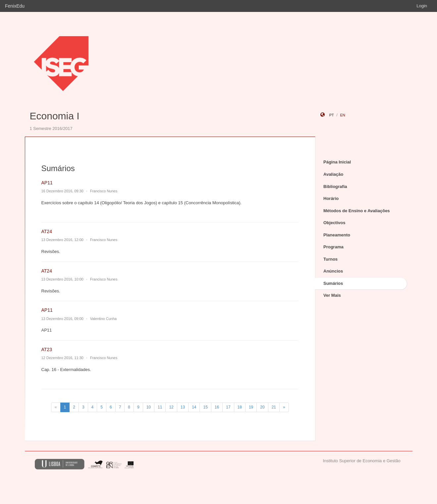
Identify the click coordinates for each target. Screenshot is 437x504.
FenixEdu (15, 6)
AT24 (47, 231)
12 (171, 407)
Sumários (333, 283)
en (342, 115)
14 (194, 407)
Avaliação (333, 174)
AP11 (47, 183)
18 (240, 407)
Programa (333, 247)
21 (274, 407)
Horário (331, 198)
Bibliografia (335, 187)
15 (205, 407)
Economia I (55, 116)
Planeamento (337, 235)
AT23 (47, 349)
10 (149, 407)
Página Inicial (337, 162)
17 (228, 407)
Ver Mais (332, 295)
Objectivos (334, 223)
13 (183, 407)
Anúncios (333, 271)
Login (422, 6)
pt (332, 115)
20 (262, 407)
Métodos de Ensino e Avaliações (357, 211)
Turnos (330, 259)
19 (251, 407)
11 (160, 407)
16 (217, 407)
